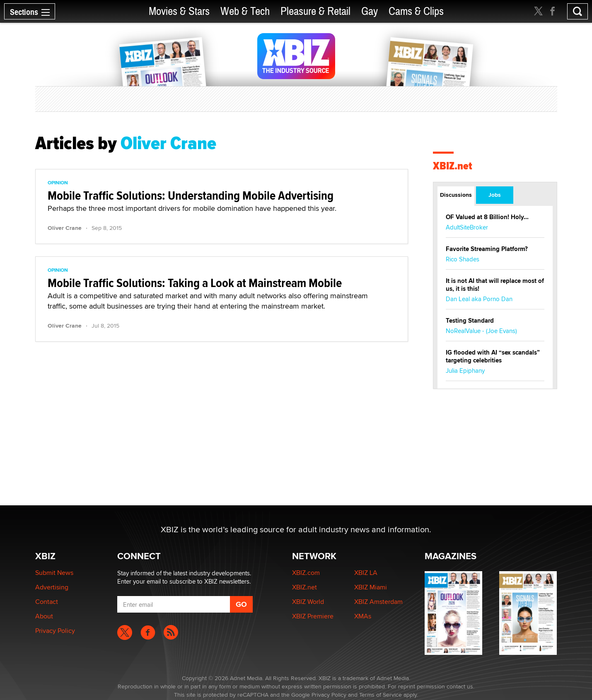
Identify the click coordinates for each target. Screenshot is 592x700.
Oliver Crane (65, 228)
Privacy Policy (55, 631)
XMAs (363, 616)
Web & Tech (245, 11)
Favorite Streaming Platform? (487, 249)
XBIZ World (308, 602)
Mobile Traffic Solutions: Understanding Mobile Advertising (191, 195)
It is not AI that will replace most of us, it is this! (495, 285)
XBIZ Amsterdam (378, 602)
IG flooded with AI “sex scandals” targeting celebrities (493, 356)
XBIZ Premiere (313, 616)
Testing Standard (470, 321)
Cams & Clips (416, 11)
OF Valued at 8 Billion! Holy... (487, 217)
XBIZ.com (306, 573)
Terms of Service (381, 695)
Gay (370, 11)
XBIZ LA (366, 573)
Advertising (52, 587)
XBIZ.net (453, 166)
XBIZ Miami (371, 587)
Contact (47, 602)
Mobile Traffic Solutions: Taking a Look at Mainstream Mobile (195, 283)
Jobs (495, 195)
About (44, 616)
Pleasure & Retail (315, 11)
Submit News (54, 573)
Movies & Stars (179, 11)
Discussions (456, 195)
